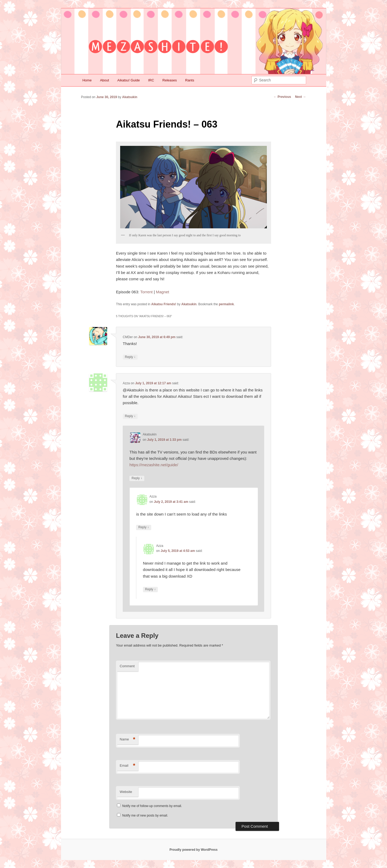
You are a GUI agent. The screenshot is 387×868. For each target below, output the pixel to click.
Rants (190, 80)
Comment (127, 666)
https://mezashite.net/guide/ (154, 465)
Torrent (147, 292)
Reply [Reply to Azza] (130, 416)
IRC (151, 80)
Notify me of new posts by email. (145, 815)
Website (126, 792)
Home (87, 80)
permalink (226, 304)
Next (300, 97)
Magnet (163, 292)
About (105, 80)
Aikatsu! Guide (129, 80)
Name (127, 740)
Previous (282, 97)
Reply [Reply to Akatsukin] (137, 478)
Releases (169, 80)
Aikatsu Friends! (164, 304)
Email (127, 766)
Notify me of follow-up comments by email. (152, 806)
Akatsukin (130, 97)
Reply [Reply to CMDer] (130, 357)
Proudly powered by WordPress (193, 850)
